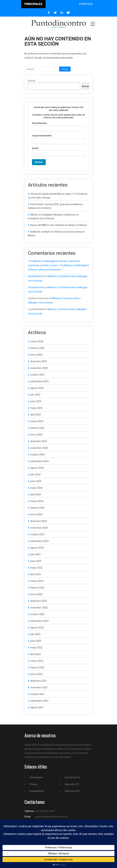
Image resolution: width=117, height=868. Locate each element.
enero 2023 (36, 594)
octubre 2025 (37, 375)
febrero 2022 (37, 668)
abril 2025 (36, 415)
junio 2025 (36, 401)
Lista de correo (73, 777)
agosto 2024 (37, 468)
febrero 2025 (37, 428)
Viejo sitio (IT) (72, 784)
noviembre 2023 (39, 528)
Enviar (39, 162)
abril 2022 (36, 654)
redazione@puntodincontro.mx (51, 817)
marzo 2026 (37, 341)
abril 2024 (36, 494)
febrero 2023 (37, 588)
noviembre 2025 (39, 368)
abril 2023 (36, 574)
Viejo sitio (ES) (72, 791)
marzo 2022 (37, 661)
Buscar (32, 81)
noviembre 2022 (39, 608)
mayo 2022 (36, 648)
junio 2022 (36, 641)
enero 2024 (36, 514)
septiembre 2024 (39, 461)
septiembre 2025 (39, 381)
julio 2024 (35, 475)
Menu (93, 24)
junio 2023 (36, 561)
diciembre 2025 (39, 361)
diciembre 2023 (39, 521)
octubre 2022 (37, 614)
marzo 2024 (37, 501)
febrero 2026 (37, 348)
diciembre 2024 (39, 441)
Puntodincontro (36, 276)
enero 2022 (36, 674)
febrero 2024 (37, 508)
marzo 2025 (37, 421)
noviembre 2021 (39, 687)
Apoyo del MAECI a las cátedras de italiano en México (59, 225)
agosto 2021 (37, 707)
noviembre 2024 (39, 448)
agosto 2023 (37, 548)
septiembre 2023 (39, 541)
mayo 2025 (36, 408)
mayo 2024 (36, 488)
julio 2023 (35, 554)
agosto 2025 (37, 388)
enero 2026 (36, 355)
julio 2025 (35, 395)
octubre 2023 (37, 534)
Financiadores (37, 791)
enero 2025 (36, 435)
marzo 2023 (37, 581)
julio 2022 (35, 634)
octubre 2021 (37, 694)
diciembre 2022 (39, 601)
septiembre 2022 (39, 621)
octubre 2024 (37, 455)
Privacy (33, 784)
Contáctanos (36, 777)
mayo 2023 (36, 568)
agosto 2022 (37, 628)
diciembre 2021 (39, 681)
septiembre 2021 (39, 701)
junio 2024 (36, 481)
